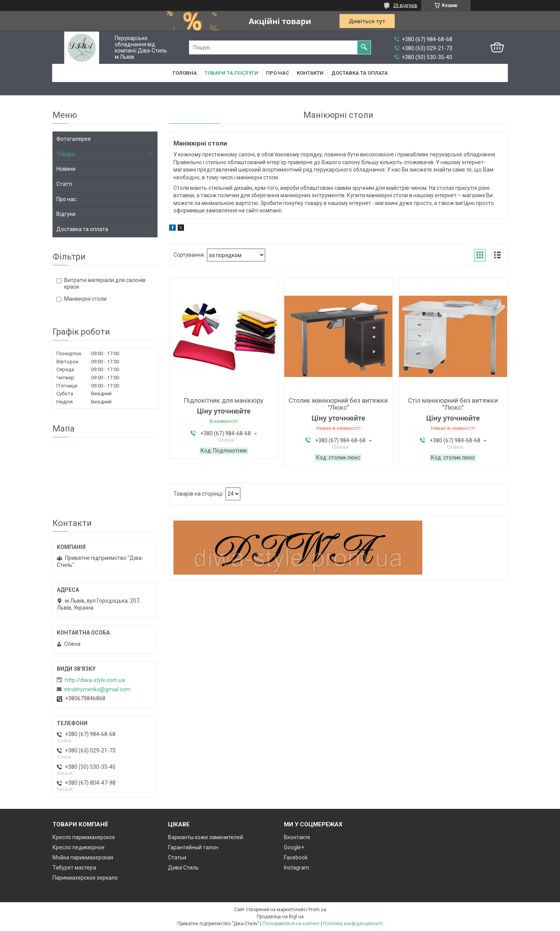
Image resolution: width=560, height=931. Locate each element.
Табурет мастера (74, 868)
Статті (64, 184)
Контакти (310, 73)
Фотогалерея (73, 139)
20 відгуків (405, 5)
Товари (66, 154)
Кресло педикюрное (79, 847)
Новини (66, 169)
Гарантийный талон (193, 847)
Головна (185, 73)
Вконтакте (297, 837)
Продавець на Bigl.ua (280, 917)
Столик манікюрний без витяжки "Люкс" (338, 404)
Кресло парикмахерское (84, 837)
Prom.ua (317, 910)
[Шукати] (364, 47)
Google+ (294, 847)
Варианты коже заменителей (206, 837)
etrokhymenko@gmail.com (97, 689)
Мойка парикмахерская (83, 857)
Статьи (177, 857)
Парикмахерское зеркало (85, 878)
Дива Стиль (183, 868)
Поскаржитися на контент (291, 924)
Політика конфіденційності (353, 924)
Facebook (296, 857)
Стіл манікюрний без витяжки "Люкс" (453, 404)
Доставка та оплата (360, 73)
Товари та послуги (231, 73)
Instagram (297, 868)
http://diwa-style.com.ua (95, 680)
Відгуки (66, 214)
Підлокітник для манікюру (224, 400)
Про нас (277, 73)
